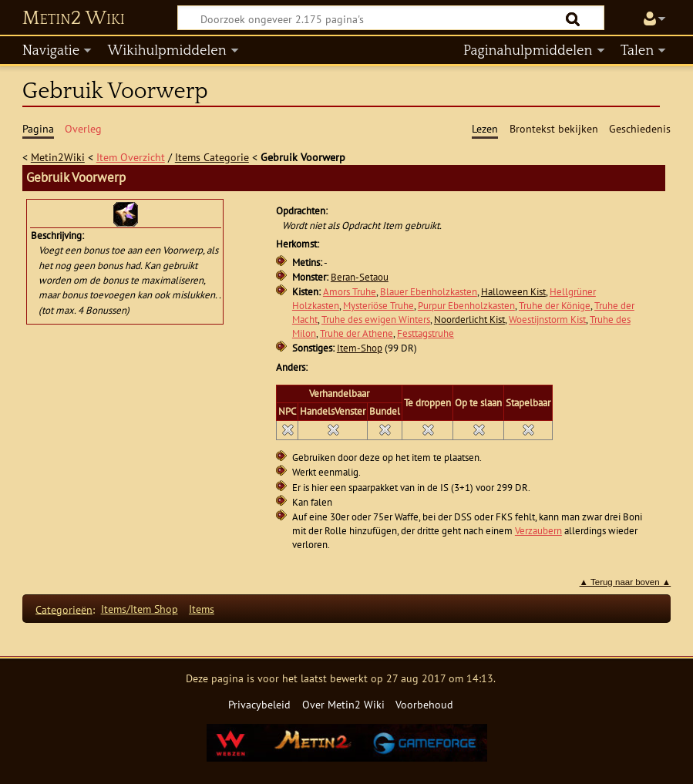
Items (202, 609)
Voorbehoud (424, 704)
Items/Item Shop (140, 609)
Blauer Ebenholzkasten (429, 292)
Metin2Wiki (58, 157)
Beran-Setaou (360, 277)
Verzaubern (538, 531)
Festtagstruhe (426, 333)
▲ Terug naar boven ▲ (626, 582)
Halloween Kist (513, 292)
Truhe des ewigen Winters (376, 320)
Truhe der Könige (555, 306)
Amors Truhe (350, 292)
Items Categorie (212, 157)
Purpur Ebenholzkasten (466, 306)
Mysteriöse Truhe (378, 306)
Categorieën (64, 609)
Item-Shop (360, 348)
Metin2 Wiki (74, 19)
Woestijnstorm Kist (547, 320)
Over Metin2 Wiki (343, 704)
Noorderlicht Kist (469, 320)
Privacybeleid (259, 704)
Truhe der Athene (357, 333)
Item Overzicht (131, 157)
